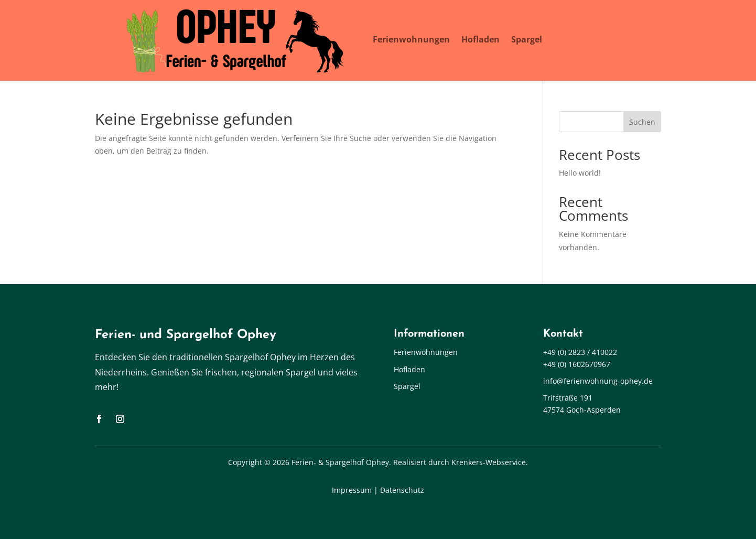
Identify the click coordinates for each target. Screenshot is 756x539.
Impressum (352, 490)
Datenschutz (402, 490)
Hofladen (480, 39)
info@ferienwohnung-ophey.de (598, 381)
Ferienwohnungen (411, 39)
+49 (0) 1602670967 (577, 364)
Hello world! (580, 173)
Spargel (527, 39)
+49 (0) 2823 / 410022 (580, 352)
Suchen (642, 122)
